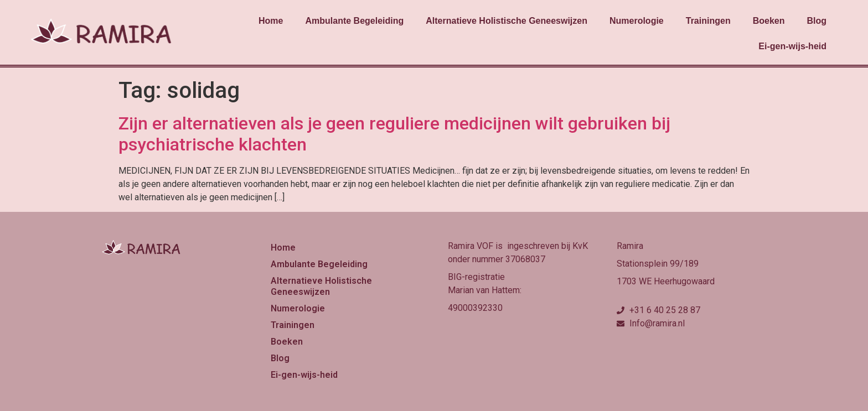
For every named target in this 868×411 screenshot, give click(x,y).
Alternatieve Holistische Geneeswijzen (507, 21)
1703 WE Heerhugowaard (666, 281)
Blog (817, 21)
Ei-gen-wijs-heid (792, 46)
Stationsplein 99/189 (658, 264)
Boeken (769, 21)
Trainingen (708, 21)
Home (271, 21)
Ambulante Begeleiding (354, 21)
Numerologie (637, 21)
